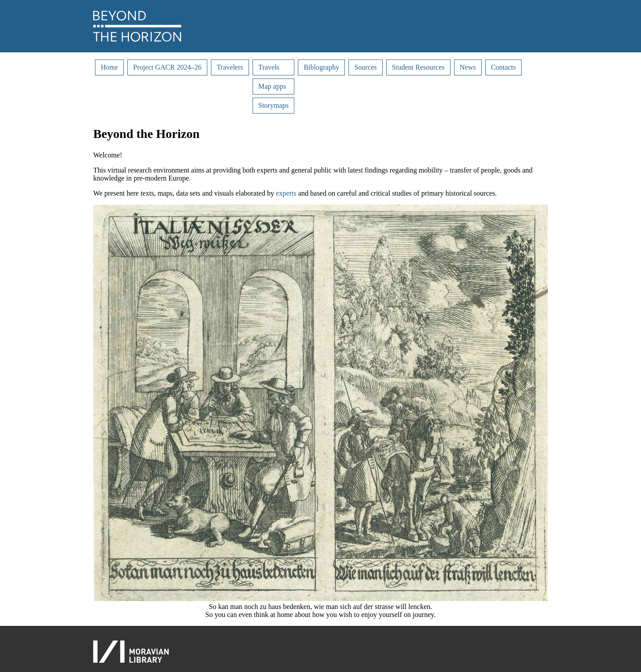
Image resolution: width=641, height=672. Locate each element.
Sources (366, 67)
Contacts (503, 67)
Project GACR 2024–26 (167, 67)
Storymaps (273, 105)
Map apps (272, 86)
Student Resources (418, 67)
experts (286, 193)
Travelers (230, 67)
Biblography (321, 67)
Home (109, 67)
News (468, 67)
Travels (269, 67)
